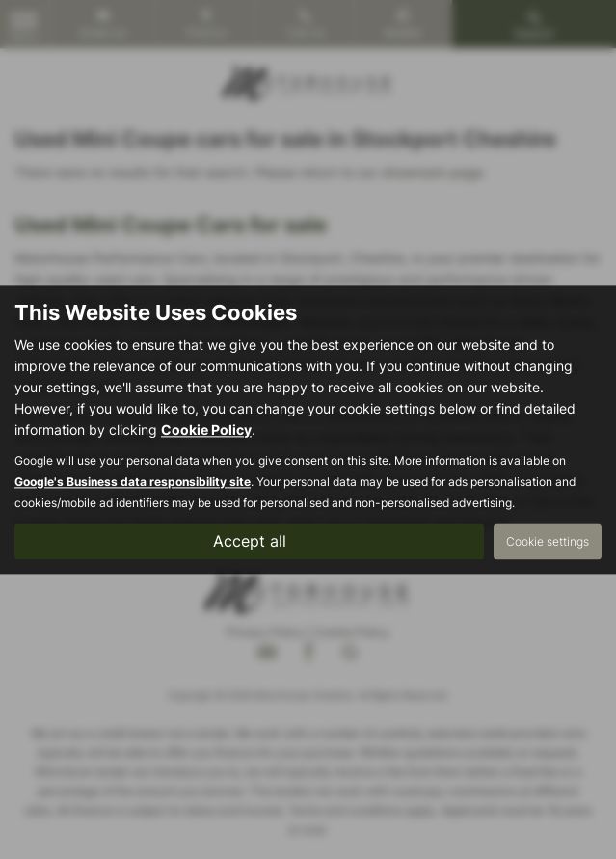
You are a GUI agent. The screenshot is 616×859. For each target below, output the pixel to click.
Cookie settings (548, 541)
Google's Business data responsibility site (133, 482)
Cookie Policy (206, 429)
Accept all (250, 541)
